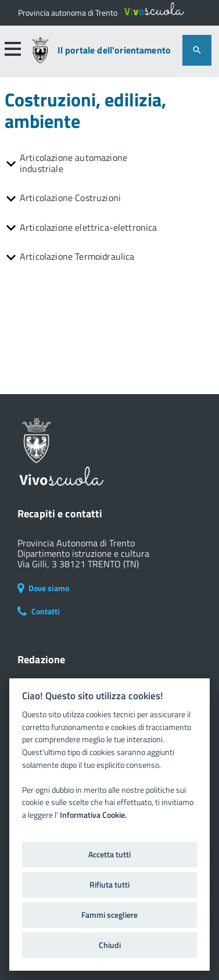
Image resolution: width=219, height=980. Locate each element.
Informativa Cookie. (93, 815)
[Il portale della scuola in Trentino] (68, 13)
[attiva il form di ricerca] (197, 50)
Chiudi (110, 945)
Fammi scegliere (109, 915)
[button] (12, 49)
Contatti (39, 611)
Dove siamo (43, 588)
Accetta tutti (109, 854)
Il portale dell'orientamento (114, 50)
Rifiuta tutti (109, 885)
